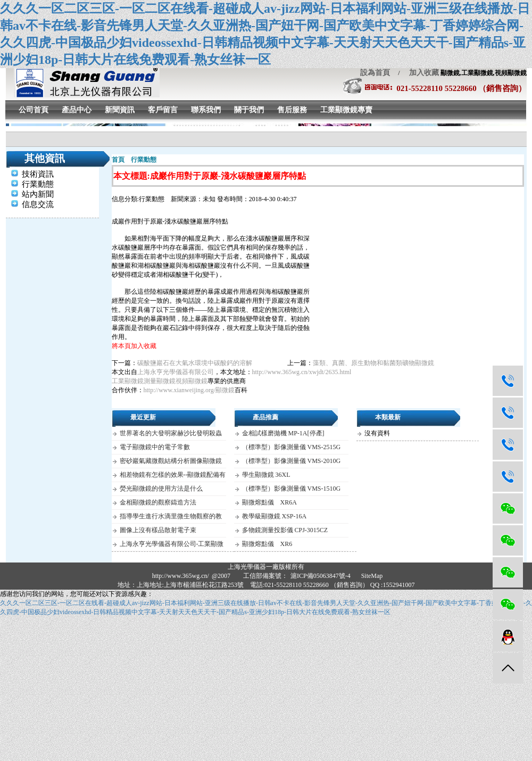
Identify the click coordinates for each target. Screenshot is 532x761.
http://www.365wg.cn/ (181, 576)
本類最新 (388, 417)
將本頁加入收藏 (134, 346)
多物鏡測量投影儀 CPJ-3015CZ (285, 530)
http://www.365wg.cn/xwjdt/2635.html (302, 372)
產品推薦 (265, 417)
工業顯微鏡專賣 (346, 110)
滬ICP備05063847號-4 (321, 576)
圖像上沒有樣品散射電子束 (158, 530)
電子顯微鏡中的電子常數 (155, 447)
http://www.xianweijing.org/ (180, 390)
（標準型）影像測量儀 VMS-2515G (292, 447)
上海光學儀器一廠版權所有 (266, 567)
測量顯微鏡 (160, 381)
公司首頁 (34, 110)
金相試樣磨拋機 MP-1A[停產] (283, 433)
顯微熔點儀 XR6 (267, 544)
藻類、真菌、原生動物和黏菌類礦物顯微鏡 (373, 363)
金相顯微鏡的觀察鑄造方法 (158, 502)
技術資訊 (38, 174)
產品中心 (77, 110)
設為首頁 (375, 73)
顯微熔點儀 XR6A (269, 502)
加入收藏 (420, 73)
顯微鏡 (225, 390)
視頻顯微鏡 (192, 381)
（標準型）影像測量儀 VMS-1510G (292, 489)
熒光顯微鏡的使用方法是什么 (161, 489)
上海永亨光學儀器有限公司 (176, 372)
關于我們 (249, 110)
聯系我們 (206, 110)
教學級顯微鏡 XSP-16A (275, 516)
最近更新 (143, 417)
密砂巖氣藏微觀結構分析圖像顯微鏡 (171, 461)
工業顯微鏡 (128, 381)
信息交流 (38, 204)
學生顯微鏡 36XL (266, 475)
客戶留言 (163, 110)
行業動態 (38, 184)
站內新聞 (38, 194)
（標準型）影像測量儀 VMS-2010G (292, 461)
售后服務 (292, 110)
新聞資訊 (120, 110)
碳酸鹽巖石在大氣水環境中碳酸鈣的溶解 (195, 363)
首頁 (118, 160)
